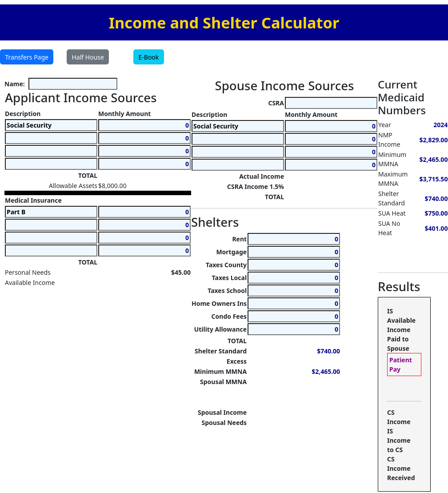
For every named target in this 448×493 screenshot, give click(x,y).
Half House (88, 57)
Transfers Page (27, 57)
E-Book (149, 57)
